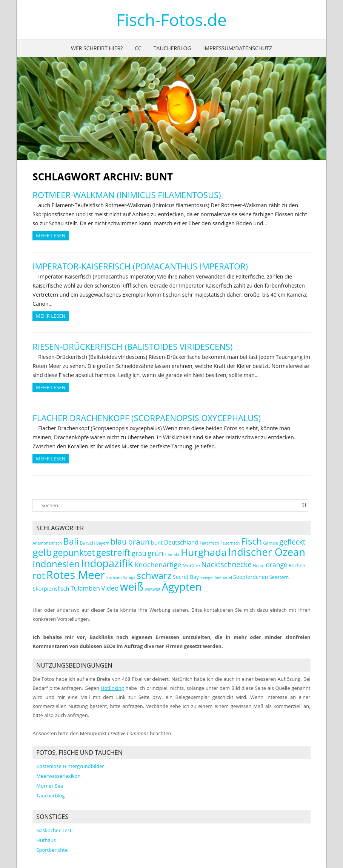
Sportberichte (52, 850)
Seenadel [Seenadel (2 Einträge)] (223, 577)
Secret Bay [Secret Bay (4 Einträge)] (186, 577)
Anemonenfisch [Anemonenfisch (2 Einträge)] (47, 543)
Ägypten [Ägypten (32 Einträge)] (182, 586)
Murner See (50, 786)
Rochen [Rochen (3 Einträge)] (297, 566)
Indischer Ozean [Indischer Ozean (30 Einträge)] (267, 552)
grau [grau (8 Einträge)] (139, 553)
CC (138, 48)
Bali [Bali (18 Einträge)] (71, 541)
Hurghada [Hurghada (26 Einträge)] (204, 552)
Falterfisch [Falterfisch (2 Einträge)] (209, 543)
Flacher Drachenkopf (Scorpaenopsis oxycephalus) (147, 418)
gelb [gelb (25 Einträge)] (42, 552)
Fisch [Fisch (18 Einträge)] (252, 541)
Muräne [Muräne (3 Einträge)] (191, 566)
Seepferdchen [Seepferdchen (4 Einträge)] (251, 577)
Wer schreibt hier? (97, 48)
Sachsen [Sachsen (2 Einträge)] (114, 577)
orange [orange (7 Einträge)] (277, 565)
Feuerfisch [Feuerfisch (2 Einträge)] (230, 543)
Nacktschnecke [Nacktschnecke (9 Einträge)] (226, 564)
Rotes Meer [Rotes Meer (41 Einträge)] (76, 575)
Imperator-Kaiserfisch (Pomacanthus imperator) (140, 266)
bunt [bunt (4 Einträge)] (157, 542)
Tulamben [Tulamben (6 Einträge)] (85, 588)
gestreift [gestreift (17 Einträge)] (113, 553)
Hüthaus (46, 840)
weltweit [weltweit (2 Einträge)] (153, 589)
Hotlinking (112, 688)
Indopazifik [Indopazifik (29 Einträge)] (107, 563)
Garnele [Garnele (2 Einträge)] (271, 543)
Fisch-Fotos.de (171, 20)
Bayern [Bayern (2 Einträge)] (103, 543)
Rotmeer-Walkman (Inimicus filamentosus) (127, 195)
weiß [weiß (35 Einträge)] (132, 586)
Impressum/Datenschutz (238, 48)
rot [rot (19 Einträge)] (39, 575)
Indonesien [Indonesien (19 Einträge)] (56, 564)
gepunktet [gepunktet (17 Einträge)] (74, 553)
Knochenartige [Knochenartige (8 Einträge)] (158, 564)
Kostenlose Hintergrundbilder (70, 766)
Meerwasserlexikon (58, 776)
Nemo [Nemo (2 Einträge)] (259, 566)
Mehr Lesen (51, 235)
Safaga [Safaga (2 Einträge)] (129, 577)
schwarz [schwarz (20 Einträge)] (154, 575)
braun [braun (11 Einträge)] (139, 542)
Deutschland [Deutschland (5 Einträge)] (181, 542)
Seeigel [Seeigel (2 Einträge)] (207, 577)
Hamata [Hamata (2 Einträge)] (172, 554)
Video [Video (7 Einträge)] (110, 588)
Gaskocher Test (54, 830)
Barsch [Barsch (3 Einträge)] (87, 543)
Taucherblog (172, 48)
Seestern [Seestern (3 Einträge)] (279, 577)
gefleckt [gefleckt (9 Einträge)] (292, 542)
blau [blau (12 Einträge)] (119, 542)
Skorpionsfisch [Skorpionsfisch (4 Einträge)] (51, 589)
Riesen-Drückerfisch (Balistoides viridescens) (132, 346)
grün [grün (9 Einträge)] (155, 553)
